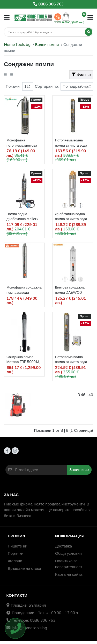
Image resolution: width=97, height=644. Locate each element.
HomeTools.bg (17, 44)
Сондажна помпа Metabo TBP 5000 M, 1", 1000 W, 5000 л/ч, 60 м (24, 360)
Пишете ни (18, 546)
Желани (15, 561)
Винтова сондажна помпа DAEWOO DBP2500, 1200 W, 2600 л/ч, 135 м (70, 290)
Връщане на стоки (24, 568)
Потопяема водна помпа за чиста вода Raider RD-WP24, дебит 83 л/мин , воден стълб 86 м (71, 360)
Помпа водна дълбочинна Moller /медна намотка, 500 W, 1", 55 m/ (22, 217)
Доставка (64, 546)
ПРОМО (58, 22)
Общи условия (68, 553)
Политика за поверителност (69, 564)
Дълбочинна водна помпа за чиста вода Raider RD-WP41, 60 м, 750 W (72, 217)
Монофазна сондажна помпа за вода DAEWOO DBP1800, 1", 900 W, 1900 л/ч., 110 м (24, 290)
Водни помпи (47, 44)
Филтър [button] (81, 75)
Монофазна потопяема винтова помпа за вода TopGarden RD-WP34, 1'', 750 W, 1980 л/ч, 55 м (22, 143)
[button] (7, 18)
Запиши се (79, 470)
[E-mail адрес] (41, 470)
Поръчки (16, 553)
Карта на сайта (69, 574)
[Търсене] (45, 32)
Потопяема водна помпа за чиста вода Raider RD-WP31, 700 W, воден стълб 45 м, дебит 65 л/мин (72, 143)
